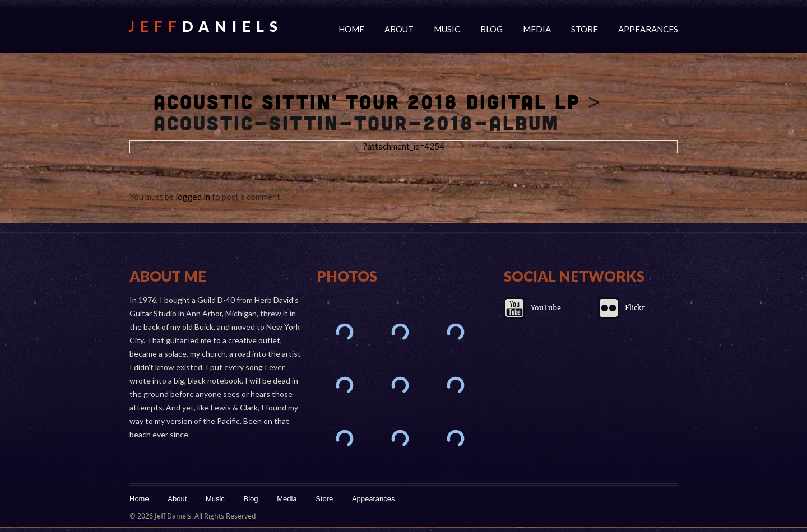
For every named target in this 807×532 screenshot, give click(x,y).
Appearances (648, 29)
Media (537, 29)
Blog (491, 29)
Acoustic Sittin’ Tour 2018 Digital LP (367, 101)
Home (351, 29)
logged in (193, 197)
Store (585, 29)
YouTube (546, 308)
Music (447, 29)
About (399, 29)
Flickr (635, 308)
